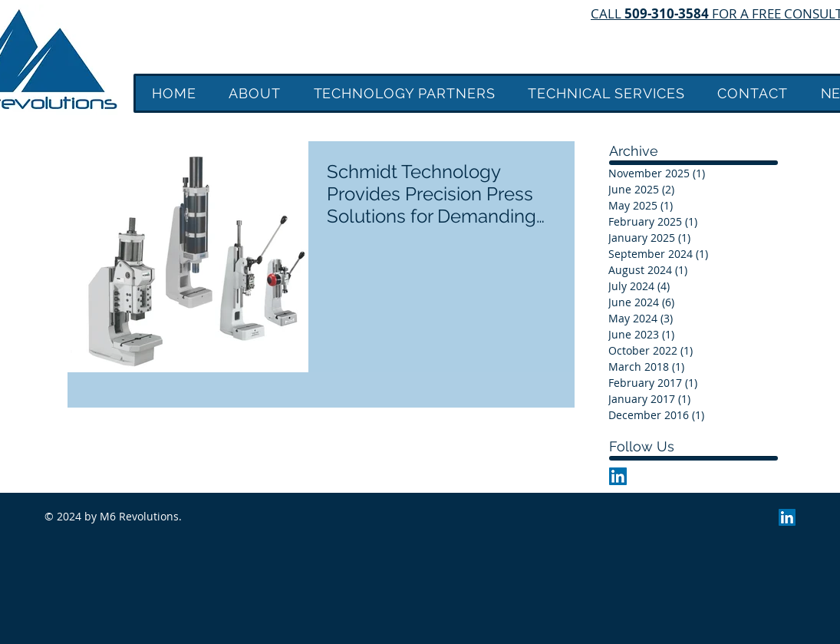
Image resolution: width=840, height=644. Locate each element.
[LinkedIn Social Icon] (618, 476)
